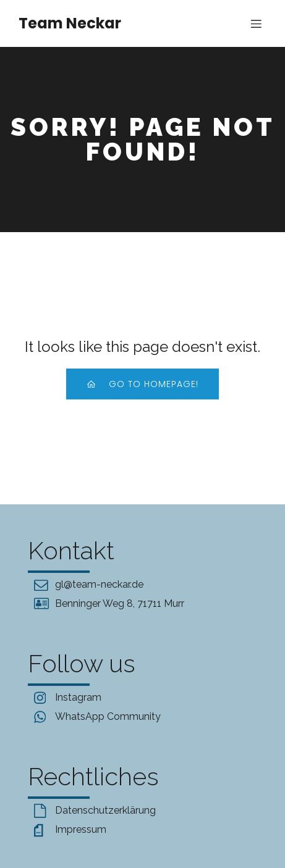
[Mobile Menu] (256, 23)
